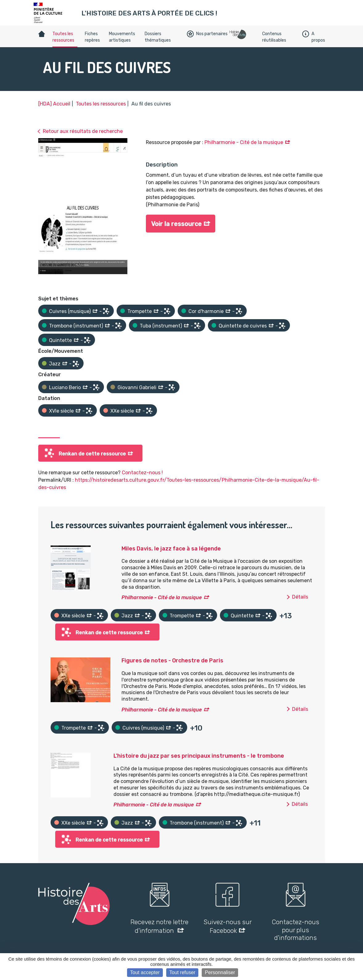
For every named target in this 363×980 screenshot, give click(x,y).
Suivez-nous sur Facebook (228, 926)
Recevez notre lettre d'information (159, 926)
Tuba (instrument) (161, 326)
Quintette (60, 340)
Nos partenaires (207, 34)
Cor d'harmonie (206, 311)
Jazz (55, 364)
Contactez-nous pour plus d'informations (295, 930)
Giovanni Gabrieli (137, 387)
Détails (300, 597)
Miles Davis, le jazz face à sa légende (171, 549)
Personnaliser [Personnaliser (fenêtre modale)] (220, 972)
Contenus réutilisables (274, 37)
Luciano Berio (65, 387)
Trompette (140, 311)
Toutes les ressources (63, 37)
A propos (314, 37)
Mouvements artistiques (122, 37)
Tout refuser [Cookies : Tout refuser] (182, 972)
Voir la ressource (176, 224)
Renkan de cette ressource (92, 454)
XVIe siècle (61, 411)
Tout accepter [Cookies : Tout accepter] (145, 972)
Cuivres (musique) (70, 311)
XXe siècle (122, 411)
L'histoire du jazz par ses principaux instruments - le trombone (199, 756)
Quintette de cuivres (243, 326)
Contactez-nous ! (142, 473)
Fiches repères (92, 37)
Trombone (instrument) (76, 326)
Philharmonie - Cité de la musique (244, 142)
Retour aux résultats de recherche (83, 131)
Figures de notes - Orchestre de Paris (172, 661)
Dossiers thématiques (158, 37)
